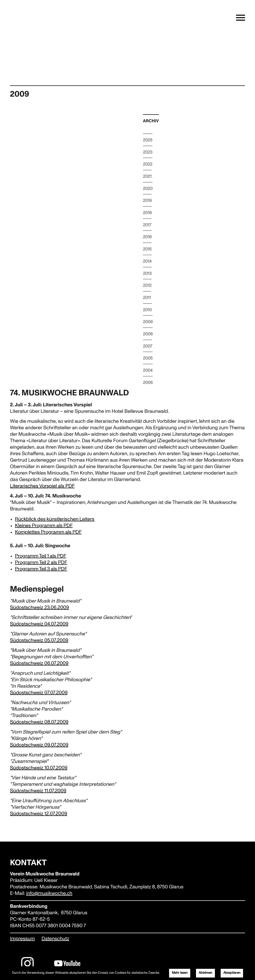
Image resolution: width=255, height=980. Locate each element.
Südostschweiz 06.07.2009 (39, 664)
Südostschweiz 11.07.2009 (38, 791)
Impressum (22, 939)
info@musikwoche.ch (49, 894)
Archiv (151, 121)
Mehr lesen (180, 973)
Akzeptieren (232, 973)
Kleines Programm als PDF (44, 526)
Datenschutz (55, 939)
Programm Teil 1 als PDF (41, 556)
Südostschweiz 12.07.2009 (39, 814)
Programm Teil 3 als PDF (41, 569)
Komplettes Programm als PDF (48, 532)
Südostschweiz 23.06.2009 (39, 608)
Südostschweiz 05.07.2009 (39, 641)
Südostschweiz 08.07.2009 (39, 722)
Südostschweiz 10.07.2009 (39, 768)
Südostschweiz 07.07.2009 (39, 693)
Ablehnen (205, 973)
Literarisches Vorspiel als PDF (42, 486)
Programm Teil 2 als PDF (41, 562)
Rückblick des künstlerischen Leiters (55, 519)
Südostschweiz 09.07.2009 (39, 745)
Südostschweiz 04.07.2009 (39, 624)
